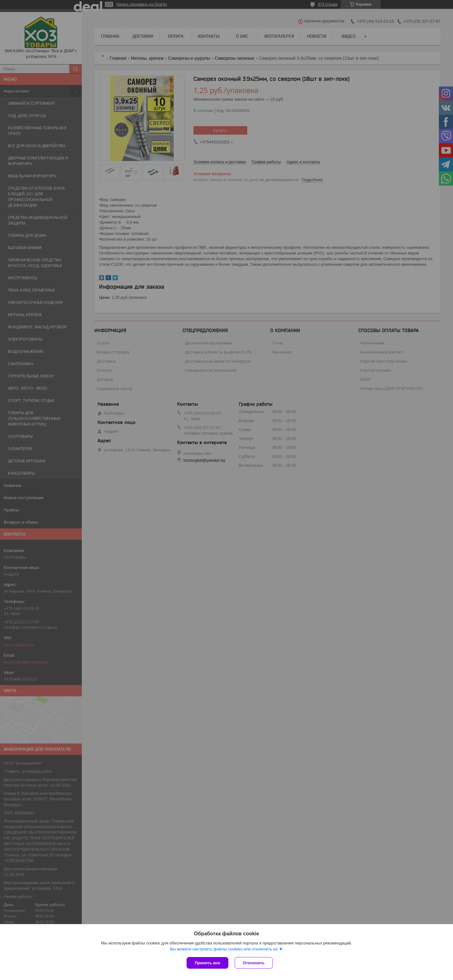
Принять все (207, 963)
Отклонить (254, 963)
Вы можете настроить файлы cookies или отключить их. (224, 949)
